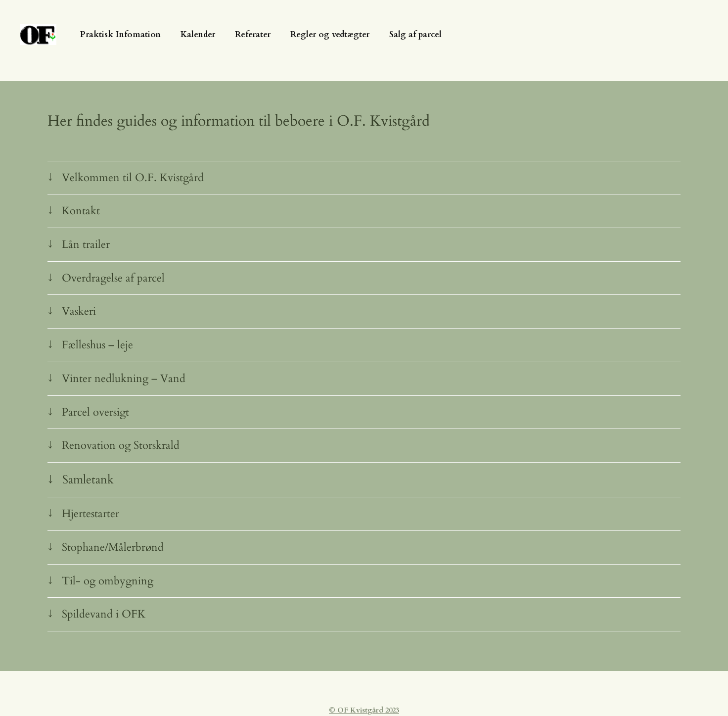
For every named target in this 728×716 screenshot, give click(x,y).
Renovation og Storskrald (121, 445)
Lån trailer (86, 244)
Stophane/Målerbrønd (113, 547)
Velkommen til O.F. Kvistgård (133, 178)
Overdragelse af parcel (113, 278)
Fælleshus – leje (97, 345)
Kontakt (81, 211)
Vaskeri (79, 311)
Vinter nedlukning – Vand (124, 379)
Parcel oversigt (95, 412)
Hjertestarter (91, 514)
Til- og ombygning (108, 581)
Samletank (88, 480)
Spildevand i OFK (104, 614)
